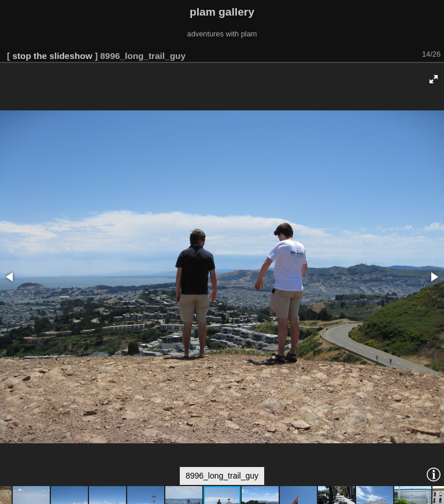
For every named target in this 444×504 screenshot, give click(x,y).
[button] (434, 79)
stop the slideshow (52, 56)
